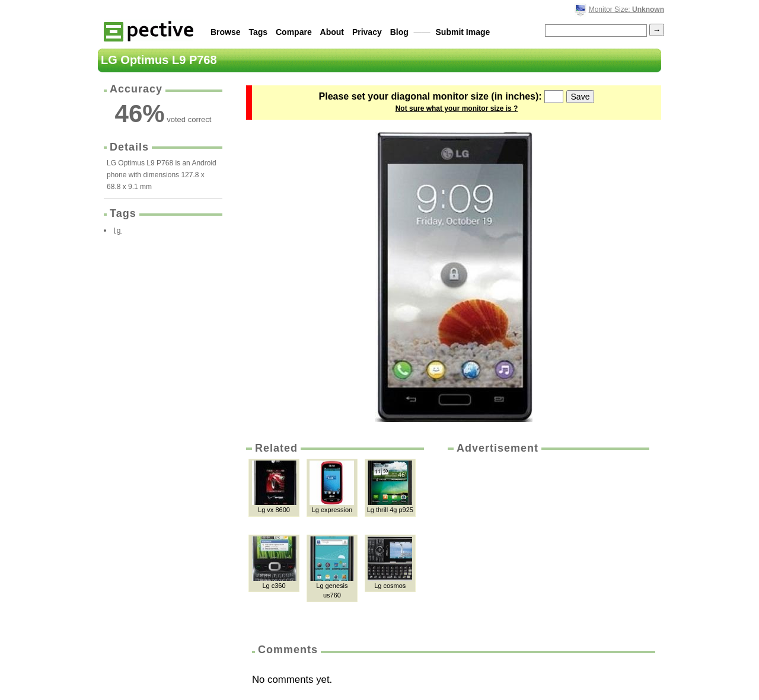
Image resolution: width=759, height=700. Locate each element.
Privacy (367, 32)
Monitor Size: (626, 9)
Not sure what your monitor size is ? (457, 108)
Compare (294, 32)
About (332, 32)
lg (118, 231)
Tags (258, 32)
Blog (399, 32)
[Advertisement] (547, 545)
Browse (226, 32)
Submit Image (463, 32)
